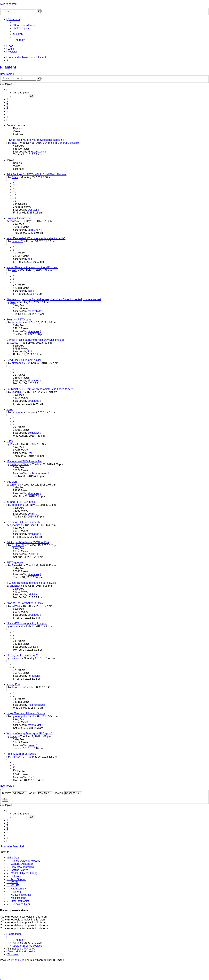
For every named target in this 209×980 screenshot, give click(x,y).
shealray (15, 586)
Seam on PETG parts (19, 320)
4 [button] (7, 108)
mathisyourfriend (20, 464)
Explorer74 (18, 545)
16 (15, 192)
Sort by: (40, 793)
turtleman (17, 412)
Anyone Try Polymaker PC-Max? (25, 603)
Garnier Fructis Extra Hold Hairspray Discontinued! (36, 340)
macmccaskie (36, 705)
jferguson (17, 505)
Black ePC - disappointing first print (27, 623)
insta (15, 143)
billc (30, 259)
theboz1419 (35, 311)
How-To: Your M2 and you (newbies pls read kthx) (35, 140)
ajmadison (16, 525)
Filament (8, 67)
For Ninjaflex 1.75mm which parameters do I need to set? (40, 389)
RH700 (32, 554)
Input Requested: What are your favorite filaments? (36, 238)
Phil (30, 352)
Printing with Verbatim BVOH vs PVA (28, 542)
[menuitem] (25, 25)
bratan (14, 736)
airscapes (33, 331)
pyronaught (18, 716)
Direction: (67, 793)
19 (15, 201)
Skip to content (9, 4)
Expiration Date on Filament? (23, 522)
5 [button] (7, 111)
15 (15, 189)
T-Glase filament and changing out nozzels (31, 583)
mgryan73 (18, 241)
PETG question (15, 563)
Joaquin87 (34, 230)
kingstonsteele (36, 152)
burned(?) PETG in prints (21, 502)
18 (15, 198)
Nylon (10, 409)
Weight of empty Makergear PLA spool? (30, 733)
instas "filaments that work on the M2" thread (32, 267)
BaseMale (18, 566)
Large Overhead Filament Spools (26, 713)
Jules (15, 177)
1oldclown (34, 433)
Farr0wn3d (18, 757)
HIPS (10, 441)
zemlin (32, 514)
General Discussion (69, 143)
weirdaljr (33, 210)
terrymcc (17, 323)
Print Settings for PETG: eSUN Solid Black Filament (36, 174)
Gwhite (14, 343)
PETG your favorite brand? (22, 655)
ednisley (33, 595)
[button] (7, 90)
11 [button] (8, 117)
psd (30, 291)
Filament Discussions (19, 218)
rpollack (14, 221)
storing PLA (13, 684)
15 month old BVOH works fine (24, 461)
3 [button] (7, 105)
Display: (14, 793)
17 (15, 195)
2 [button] (7, 102)
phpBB (18, 960)
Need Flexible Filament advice (24, 360)
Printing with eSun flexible (21, 754)
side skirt (12, 482)
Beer (13, 302)
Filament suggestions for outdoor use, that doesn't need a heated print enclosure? (54, 299)
